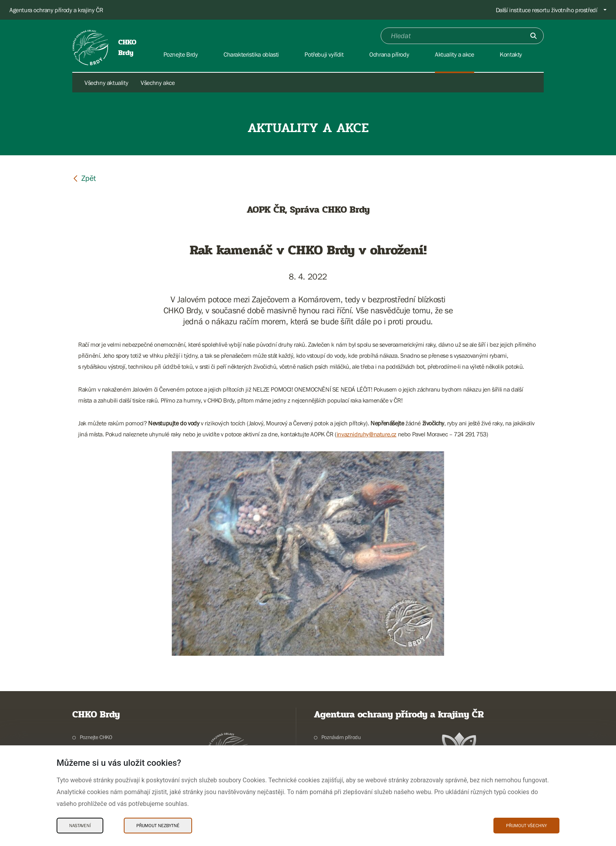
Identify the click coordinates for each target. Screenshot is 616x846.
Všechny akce (158, 83)
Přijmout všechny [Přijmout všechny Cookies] (526, 826)
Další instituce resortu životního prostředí (547, 10)
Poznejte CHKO (96, 737)
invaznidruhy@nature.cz (367, 434)
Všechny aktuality (106, 83)
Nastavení (80, 826)
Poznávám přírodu (341, 737)
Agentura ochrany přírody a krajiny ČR (56, 10)
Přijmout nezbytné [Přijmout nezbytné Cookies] (158, 826)
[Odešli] (533, 36)
